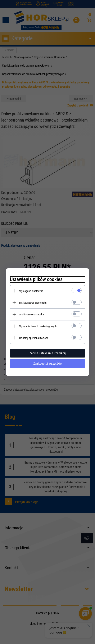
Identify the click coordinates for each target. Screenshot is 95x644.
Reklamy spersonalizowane (34, 338)
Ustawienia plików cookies (36, 279)
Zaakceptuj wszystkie (47, 363)
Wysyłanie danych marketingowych (38, 326)
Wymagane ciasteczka (31, 291)
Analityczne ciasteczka (31, 314)
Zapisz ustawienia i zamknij (47, 353)
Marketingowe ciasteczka (33, 303)
